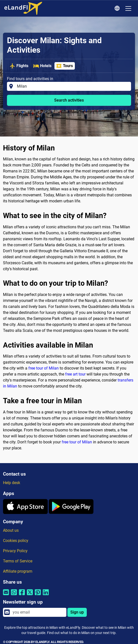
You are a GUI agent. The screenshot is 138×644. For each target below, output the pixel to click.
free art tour (75, 374)
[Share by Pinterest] (38, 595)
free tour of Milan (44, 368)
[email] (38, 612)
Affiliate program (18, 571)
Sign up (77, 612)
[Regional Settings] (118, 8)
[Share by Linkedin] (46, 595)
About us (11, 530)
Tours (64, 66)
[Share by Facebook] (22, 595)
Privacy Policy (15, 551)
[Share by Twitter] (30, 595)
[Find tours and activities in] (72, 86)
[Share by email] (6, 595)
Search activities (69, 100)
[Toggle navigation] (128, 8)
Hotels (42, 66)
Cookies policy (16, 541)
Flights (19, 66)
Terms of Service (18, 561)
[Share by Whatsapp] (14, 595)
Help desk (12, 483)
